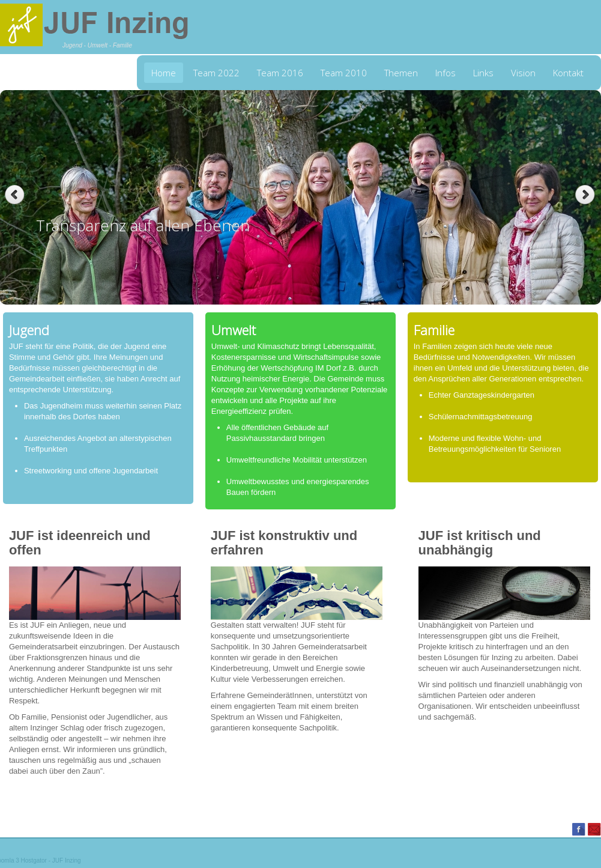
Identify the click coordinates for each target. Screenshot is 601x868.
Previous (15, 195)
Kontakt (568, 73)
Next (586, 195)
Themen (401, 73)
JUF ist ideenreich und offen (80, 543)
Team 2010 (344, 73)
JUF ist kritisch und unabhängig (480, 543)
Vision (523, 73)
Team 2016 (280, 73)
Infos (445, 73)
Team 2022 (216, 73)
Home (164, 73)
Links (483, 73)
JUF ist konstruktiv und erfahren (284, 543)
